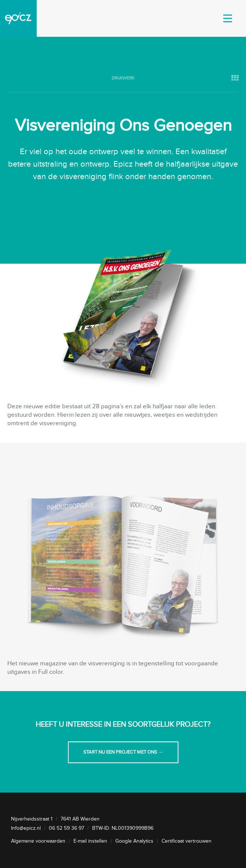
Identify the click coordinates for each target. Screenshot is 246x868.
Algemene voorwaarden (38, 841)
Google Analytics (134, 841)
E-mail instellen (90, 841)
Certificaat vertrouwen (187, 841)
